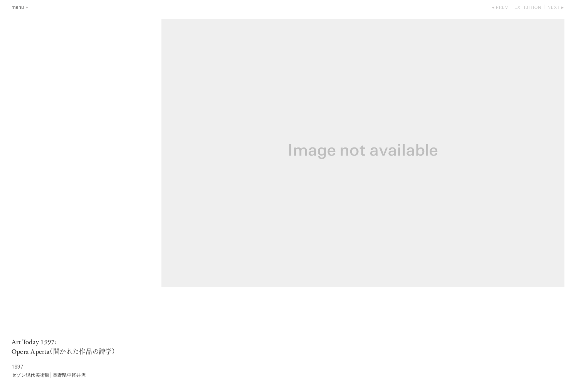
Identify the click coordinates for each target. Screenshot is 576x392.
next (554, 8)
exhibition (528, 8)
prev (502, 8)
